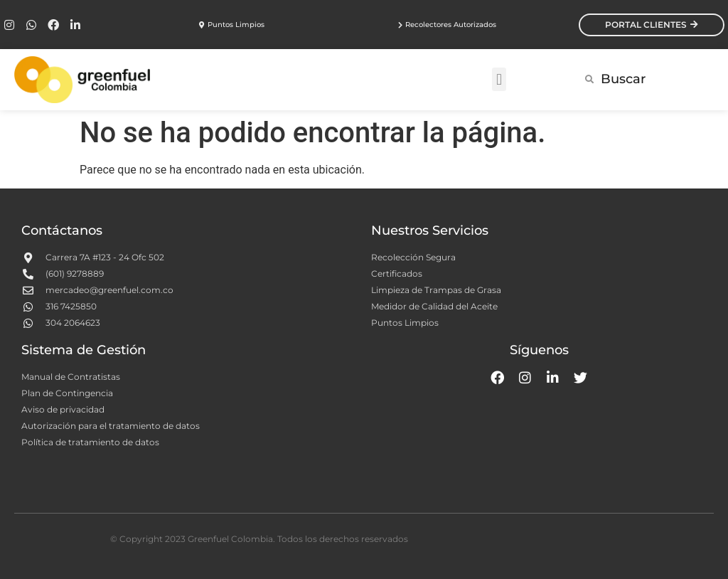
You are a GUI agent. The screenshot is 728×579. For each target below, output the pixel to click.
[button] (499, 79)
